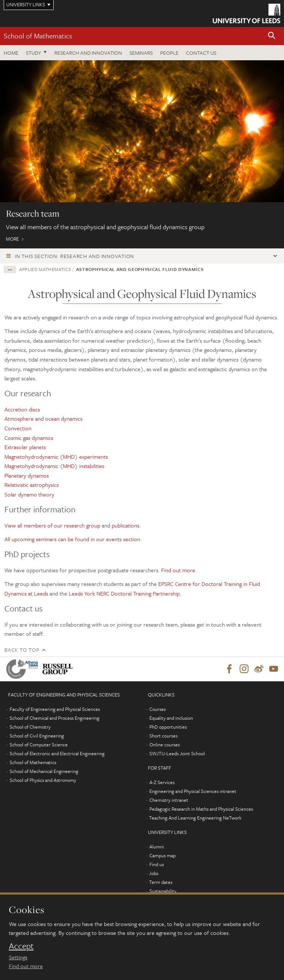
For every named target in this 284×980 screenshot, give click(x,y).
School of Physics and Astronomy (43, 780)
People (169, 53)
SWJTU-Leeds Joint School (177, 753)
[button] (272, 36)
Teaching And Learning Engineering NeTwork (195, 818)
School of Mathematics (38, 36)
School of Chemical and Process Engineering (55, 718)
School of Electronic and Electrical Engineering (57, 753)
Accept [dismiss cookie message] (21, 946)
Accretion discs (23, 409)
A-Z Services (162, 782)
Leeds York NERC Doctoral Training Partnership (124, 593)
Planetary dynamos (27, 475)
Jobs (154, 873)
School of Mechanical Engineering (44, 771)
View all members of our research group (52, 525)
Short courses (163, 736)
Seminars (141, 53)
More (142, 155)
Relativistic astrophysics (32, 485)
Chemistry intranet (169, 800)
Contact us (201, 53)
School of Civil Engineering (37, 736)
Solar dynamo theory (29, 494)
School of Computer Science (39, 745)
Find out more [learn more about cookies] (26, 966)
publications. (126, 525)
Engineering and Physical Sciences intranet (193, 791)
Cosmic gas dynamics (29, 438)
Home (11, 53)
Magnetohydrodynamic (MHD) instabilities (54, 466)
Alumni (157, 847)
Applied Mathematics (45, 269)
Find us (157, 864)
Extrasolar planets (26, 447)
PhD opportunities (168, 727)
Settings (18, 957)
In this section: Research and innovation (75, 256)
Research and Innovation (88, 53)
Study (33, 53)
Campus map (163, 855)
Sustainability (163, 891)
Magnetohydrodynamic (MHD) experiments (56, 457)
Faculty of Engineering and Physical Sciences (55, 709)
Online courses (165, 745)
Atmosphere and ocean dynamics (44, 418)
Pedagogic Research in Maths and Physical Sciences (201, 809)
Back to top (22, 650)
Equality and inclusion (171, 718)
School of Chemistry (30, 727)
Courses (158, 709)
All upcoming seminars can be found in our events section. (73, 539)
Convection (19, 428)
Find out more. (179, 570)
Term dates (161, 882)
